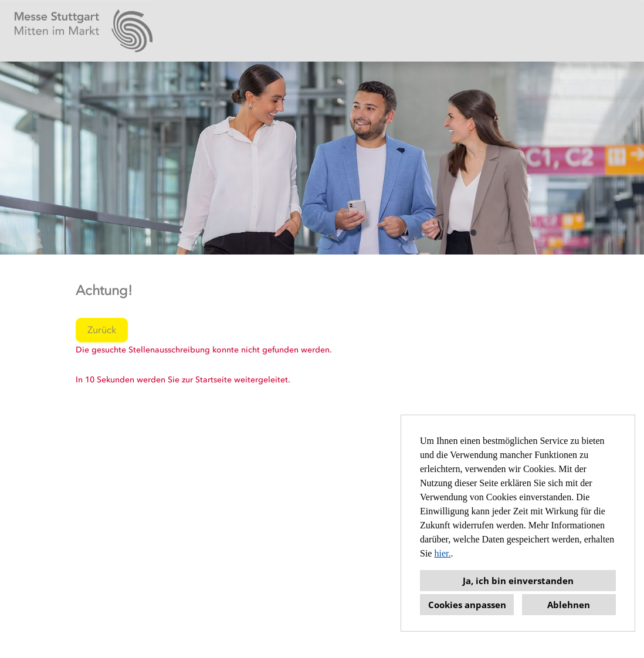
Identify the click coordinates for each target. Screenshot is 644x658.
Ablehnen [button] (569, 605)
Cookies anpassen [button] (467, 605)
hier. (442, 553)
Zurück (102, 330)
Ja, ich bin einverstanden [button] (518, 581)
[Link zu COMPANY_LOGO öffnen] (84, 31)
